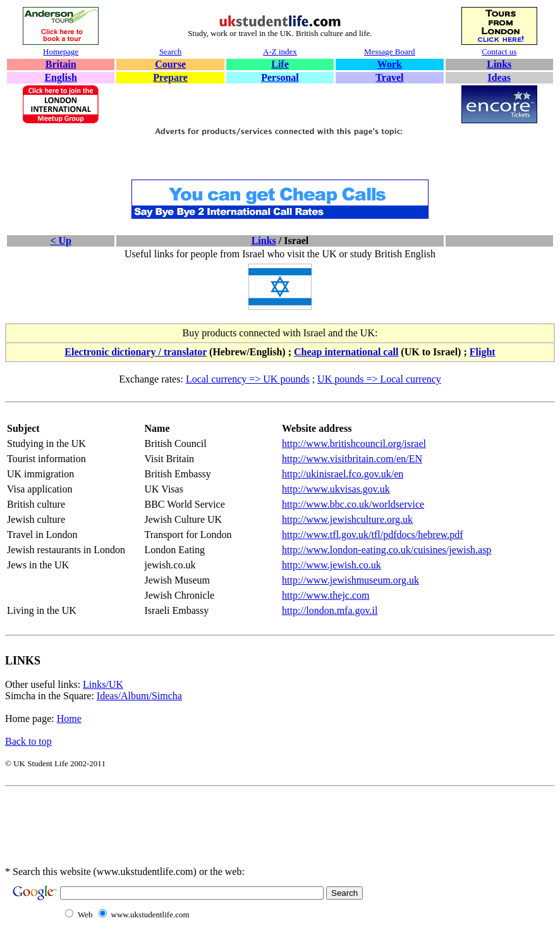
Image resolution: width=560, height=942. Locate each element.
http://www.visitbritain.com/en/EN (352, 459)
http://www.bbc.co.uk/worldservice (353, 504)
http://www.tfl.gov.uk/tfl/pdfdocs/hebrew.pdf (373, 535)
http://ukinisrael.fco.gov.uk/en (343, 474)
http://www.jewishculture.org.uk (347, 519)
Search (170, 52)
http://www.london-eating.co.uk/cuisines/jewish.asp (387, 550)
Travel (389, 77)
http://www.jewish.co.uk (332, 565)
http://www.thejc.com (326, 595)
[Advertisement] (280, 159)
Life (280, 64)
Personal (280, 77)
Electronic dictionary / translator (136, 352)
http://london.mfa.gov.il (330, 610)
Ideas (499, 77)
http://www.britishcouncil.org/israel (354, 443)
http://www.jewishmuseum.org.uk (350, 580)
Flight (483, 352)
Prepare (170, 77)
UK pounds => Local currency (379, 379)
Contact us (499, 52)
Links (499, 64)
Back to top (28, 741)
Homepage (61, 52)
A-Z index (280, 52)
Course (170, 64)
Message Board (390, 52)
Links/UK (103, 684)
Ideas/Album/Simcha (139, 696)
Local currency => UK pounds (248, 379)
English (61, 77)
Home (69, 719)
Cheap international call (346, 352)
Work (390, 64)
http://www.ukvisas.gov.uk (336, 489)
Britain (61, 64)
